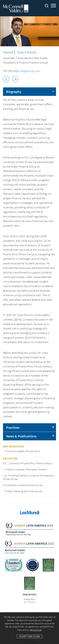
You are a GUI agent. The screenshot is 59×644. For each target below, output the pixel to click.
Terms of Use (36, 630)
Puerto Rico (29, 599)
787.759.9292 (30, 602)
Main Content (40, 4)
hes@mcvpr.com (30, 71)
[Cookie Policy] (29, 628)
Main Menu (53, 6)
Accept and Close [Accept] (30, 636)
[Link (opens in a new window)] (15, 79)
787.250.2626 (11, 71)
